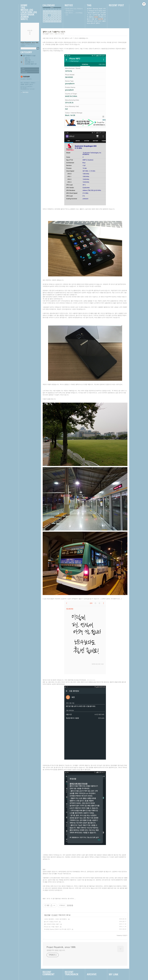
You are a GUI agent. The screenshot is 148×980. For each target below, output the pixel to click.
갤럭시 (98, 23)
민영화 (95, 15)
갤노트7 (93, 23)
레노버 (90, 13)
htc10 (96, 11)
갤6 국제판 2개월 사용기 (52, 924)
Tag (29, 8)
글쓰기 (31, 84)
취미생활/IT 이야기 (48, 34)
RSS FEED (25, 92)
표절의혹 (101, 19)
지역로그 (33, 83)
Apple (101, 9)
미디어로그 (27, 83)
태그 (22, 83)
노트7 (100, 21)
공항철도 (101, 17)
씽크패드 (89, 9)
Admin (29, 17)
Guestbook (29, 15)
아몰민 (104, 21)
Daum (25, 88)
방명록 (22, 84)
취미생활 (47, 915)
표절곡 (96, 17)
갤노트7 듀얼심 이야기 (51, 922)
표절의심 (91, 17)
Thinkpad (91, 11)
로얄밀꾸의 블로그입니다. (56, 950)
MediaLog (29, 10)
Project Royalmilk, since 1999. (30, 43)
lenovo (89, 23)
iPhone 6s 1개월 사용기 (51, 927)
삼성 (96, 19)
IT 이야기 (55, 915)
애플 (99, 15)
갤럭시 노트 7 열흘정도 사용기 (54, 32)
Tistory (32, 89)
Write (29, 19)
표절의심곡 (90, 21)
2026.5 (52, 8)
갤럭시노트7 (96, 13)
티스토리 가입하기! (26, 79)
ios (105, 19)
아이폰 (96, 21)
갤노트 (89, 19)
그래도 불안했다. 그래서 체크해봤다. (56, 919)
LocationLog (29, 12)
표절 (93, 19)
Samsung (96, 9)
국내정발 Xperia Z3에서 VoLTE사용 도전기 (57, 929)
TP (105, 17)
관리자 (27, 84)
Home (29, 5)
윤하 (101, 13)
